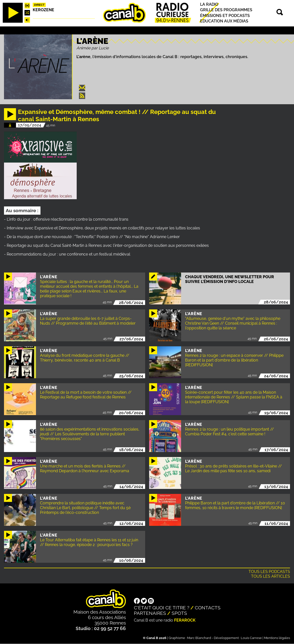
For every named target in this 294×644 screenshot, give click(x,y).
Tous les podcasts (269, 572)
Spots (179, 613)
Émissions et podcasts (225, 16)
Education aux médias (224, 21)
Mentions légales (277, 638)
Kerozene (43, 10)
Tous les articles (271, 576)
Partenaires (150, 613)
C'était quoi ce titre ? (162, 608)
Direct (39, 5)
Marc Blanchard (199, 638)
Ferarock (185, 620)
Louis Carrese (251, 638)
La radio (209, 4)
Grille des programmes (226, 10)
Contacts (208, 608)
